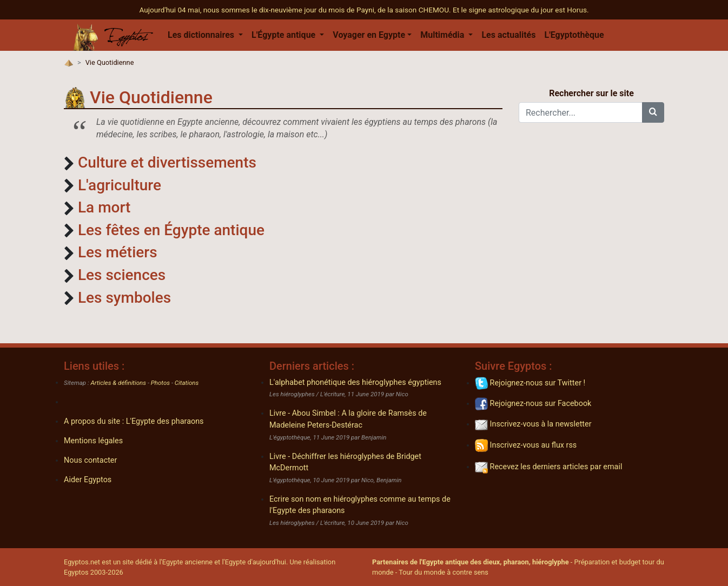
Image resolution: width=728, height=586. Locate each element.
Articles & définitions (119, 383)
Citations (187, 383)
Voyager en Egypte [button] (369, 35)
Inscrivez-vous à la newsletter (533, 424)
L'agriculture (120, 185)
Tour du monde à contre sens (444, 572)
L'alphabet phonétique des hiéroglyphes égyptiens (355, 382)
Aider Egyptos (88, 480)
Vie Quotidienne (110, 62)
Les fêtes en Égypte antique (171, 230)
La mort (104, 207)
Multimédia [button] (443, 35)
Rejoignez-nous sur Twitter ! (530, 383)
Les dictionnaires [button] (202, 35)
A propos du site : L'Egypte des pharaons (134, 421)
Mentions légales (93, 441)
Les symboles (124, 298)
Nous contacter (90, 460)
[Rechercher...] (581, 112)
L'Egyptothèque (574, 35)
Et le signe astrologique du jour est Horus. (521, 10)
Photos (160, 383)
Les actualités (508, 35)
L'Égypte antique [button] (284, 35)
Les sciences (122, 275)
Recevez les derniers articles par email (548, 467)
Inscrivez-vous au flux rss (526, 445)
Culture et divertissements (167, 162)
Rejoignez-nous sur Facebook (533, 404)
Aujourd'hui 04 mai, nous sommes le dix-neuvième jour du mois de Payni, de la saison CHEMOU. (296, 10)
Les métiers (118, 252)
